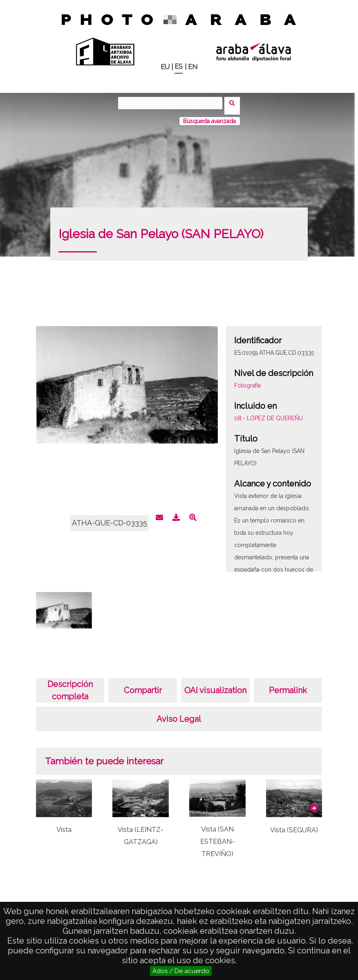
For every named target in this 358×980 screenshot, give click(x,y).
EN (193, 67)
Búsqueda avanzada (209, 116)
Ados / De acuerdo (181, 971)
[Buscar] (173, 103)
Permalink (288, 685)
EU (165, 67)
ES (179, 66)
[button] (314, 803)
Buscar (235, 103)
